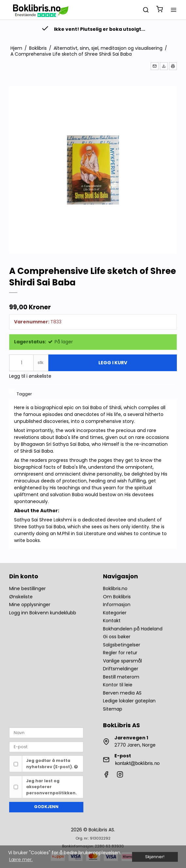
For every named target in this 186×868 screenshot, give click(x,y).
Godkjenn (46, 807)
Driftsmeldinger (121, 669)
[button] (155, 66)
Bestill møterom (121, 677)
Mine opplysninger (30, 605)
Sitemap (113, 709)
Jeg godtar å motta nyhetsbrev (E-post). (52, 763)
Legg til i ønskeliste (30, 376)
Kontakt (112, 621)
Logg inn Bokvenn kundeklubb (43, 613)
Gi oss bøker (117, 637)
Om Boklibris (117, 597)
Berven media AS (122, 693)
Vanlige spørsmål (122, 661)
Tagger (24, 394)
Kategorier (115, 613)
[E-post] (46, 747)
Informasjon (117, 605)
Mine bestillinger (27, 588)
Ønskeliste (21, 597)
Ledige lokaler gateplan (129, 701)
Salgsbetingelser (122, 645)
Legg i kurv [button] (113, 363)
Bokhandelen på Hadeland (133, 629)
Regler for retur (120, 653)
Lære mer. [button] (21, 859)
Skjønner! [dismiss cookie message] (155, 857)
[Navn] (46, 732)
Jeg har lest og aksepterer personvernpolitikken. (51, 787)
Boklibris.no (115, 588)
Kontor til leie (118, 685)
